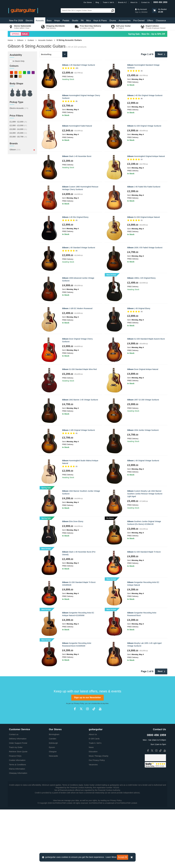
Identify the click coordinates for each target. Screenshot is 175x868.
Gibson (20, 40)
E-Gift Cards (94, 739)
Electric (29, 21)
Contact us (14, 734)
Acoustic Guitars (45, 40)
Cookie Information (17, 760)
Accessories (125, 21)
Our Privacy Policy (97, 760)
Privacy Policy (79, 703)
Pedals (66, 21)
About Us (134, 2)
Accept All (123, 857)
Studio (75, 21)
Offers (150, 21)
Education (93, 752)
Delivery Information (18, 739)
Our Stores (88, 2)
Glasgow (53, 752)
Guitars (31, 40)
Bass (49, 21)
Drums (113, 21)
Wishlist (145, 12)
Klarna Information (17, 769)
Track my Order (16, 747)
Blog (97, 2)
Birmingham (54, 734)
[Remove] (34, 150)
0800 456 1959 (160, 2)
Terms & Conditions (17, 765)
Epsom (52, 747)
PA (82, 21)
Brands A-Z (122, 2)
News (91, 747)
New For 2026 (16, 21)
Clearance (161, 21)
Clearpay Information (18, 773)
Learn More (111, 857)
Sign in (138, 12)
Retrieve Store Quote (18, 752)
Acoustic (40, 21)
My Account (141, 9)
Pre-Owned (139, 21)
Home (10, 40)
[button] (154, 11)
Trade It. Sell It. (109, 2)
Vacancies (93, 765)
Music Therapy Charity (99, 756)
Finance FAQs (15, 756)
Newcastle (53, 756)
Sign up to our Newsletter (87, 697)
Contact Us (145, 2)
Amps (57, 21)
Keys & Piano (100, 21)
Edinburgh (53, 743)
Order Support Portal (18, 743)
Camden (53, 739)
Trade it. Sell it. (95, 743)
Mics (88, 21)
